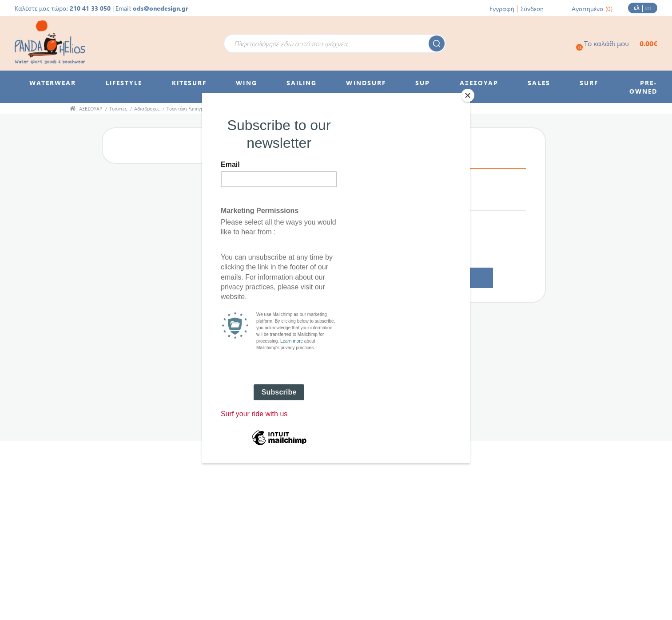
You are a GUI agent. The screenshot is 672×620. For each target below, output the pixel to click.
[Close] (468, 95)
